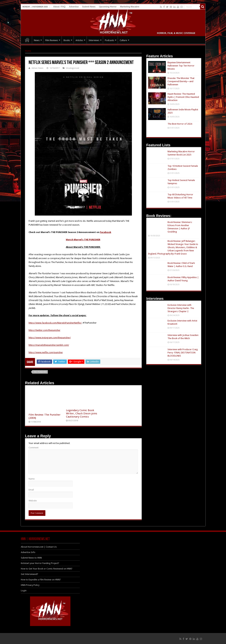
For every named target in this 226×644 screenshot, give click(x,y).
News (37, 40)
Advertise (74, 7)
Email (31, 490)
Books (67, 40)
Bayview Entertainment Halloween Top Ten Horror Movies (181, 66)
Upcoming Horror (108, 7)
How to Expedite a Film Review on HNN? (41, 580)
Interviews (94, 40)
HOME (27, 40)
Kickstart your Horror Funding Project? (40, 563)
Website (33, 501)
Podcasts (109, 40)
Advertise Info (28, 552)
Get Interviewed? (29, 574)
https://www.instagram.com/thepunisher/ (50, 338)
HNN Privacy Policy (30, 585)
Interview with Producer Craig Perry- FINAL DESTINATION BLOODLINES (183, 353)
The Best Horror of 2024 (180, 124)
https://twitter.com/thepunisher (44, 330)
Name (32, 479)
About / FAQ (59, 7)
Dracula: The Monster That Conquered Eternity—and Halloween (181, 81)
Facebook (106, 232)
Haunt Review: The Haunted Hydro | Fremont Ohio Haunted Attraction (183, 97)
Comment (34, 448)
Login (24, 591)
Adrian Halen (38, 68)
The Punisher (40, 372)
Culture (123, 40)
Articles (79, 40)
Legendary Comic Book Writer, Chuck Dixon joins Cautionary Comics (82, 413)
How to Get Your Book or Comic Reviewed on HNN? (47, 569)
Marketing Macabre (130, 7)
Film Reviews (52, 40)
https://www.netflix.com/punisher (46, 352)
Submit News (89, 7)
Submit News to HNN (31, 558)
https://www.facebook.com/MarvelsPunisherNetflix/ (55, 323)
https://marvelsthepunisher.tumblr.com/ (49, 345)
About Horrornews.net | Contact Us (39, 547)
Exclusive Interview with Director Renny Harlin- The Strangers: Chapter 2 (181, 308)
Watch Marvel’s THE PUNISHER (83, 240)
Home (28, 51)
